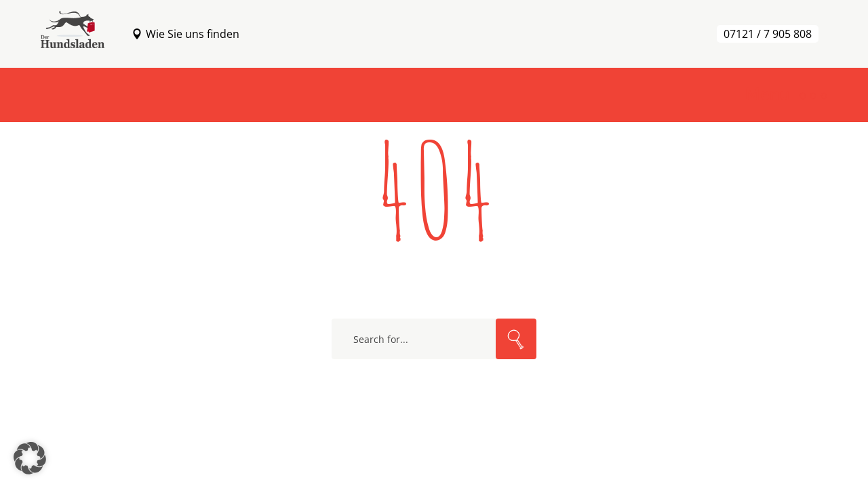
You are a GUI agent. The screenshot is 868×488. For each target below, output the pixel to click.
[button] (30, 458)
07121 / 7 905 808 (768, 34)
